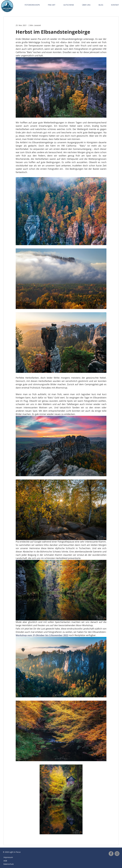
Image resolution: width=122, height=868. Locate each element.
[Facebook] (111, 854)
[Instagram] (117, 854)
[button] (32, 5)
